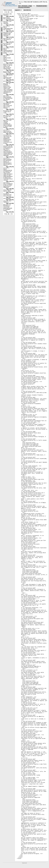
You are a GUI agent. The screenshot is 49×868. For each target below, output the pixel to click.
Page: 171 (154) (10, 37)
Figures (2, 29)
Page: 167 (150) (10, 31)
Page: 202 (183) (10, 203)
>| (30, 10)
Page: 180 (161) (10, 63)
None (2, 54)
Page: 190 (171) (10, 114)
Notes (2, 42)
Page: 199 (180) (10, 189)
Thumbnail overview (42, 6)
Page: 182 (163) (10, 74)
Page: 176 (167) (10, 47)
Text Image (25, 6)
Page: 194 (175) (10, 145)
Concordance (2, 48)
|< (18, 10)
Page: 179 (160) (10, 54)
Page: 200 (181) (10, 197)
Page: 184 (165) (10, 95)
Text (19, 6)
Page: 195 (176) (10, 167)
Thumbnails (2, 18)
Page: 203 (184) (10, 212)
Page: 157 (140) (10, 20)
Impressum (24, 863)
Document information (24, 7)
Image (30, 6)
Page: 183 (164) (10, 80)
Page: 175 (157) (10, 42)
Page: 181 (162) (10, 70)
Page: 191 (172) (10, 119)
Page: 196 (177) (10, 181)
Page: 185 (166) (10, 102)
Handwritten (2, 36)
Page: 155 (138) (10, 16)
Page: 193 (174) (10, 129)
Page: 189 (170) (10, 109)
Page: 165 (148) (10, 25)
